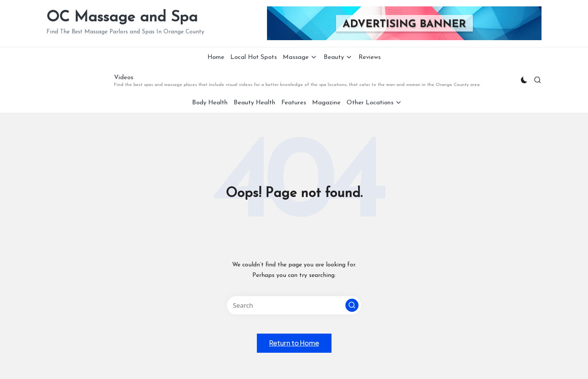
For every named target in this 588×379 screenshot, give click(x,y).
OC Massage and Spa (122, 18)
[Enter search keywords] (294, 305)
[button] (352, 305)
